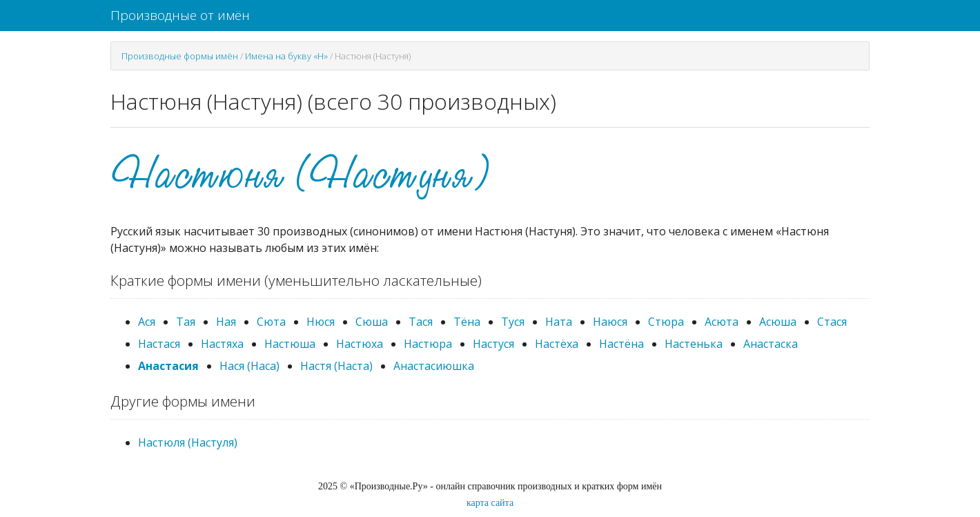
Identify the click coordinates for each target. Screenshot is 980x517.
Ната (559, 322)
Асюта (722, 322)
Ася (147, 322)
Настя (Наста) (336, 366)
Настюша (290, 344)
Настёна (621, 344)
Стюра (666, 322)
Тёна (467, 322)
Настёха (557, 344)
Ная (226, 322)
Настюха (360, 344)
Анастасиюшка (434, 366)
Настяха (222, 344)
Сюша (372, 322)
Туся (513, 322)
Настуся (493, 344)
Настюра (428, 344)
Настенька (694, 344)
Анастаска (771, 344)
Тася (421, 322)
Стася (832, 322)
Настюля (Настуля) (188, 442)
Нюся (321, 322)
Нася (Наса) (249, 366)
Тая (186, 322)
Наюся (610, 322)
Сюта (271, 322)
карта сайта (490, 503)
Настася (159, 344)
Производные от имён (180, 15)
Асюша (778, 322)
